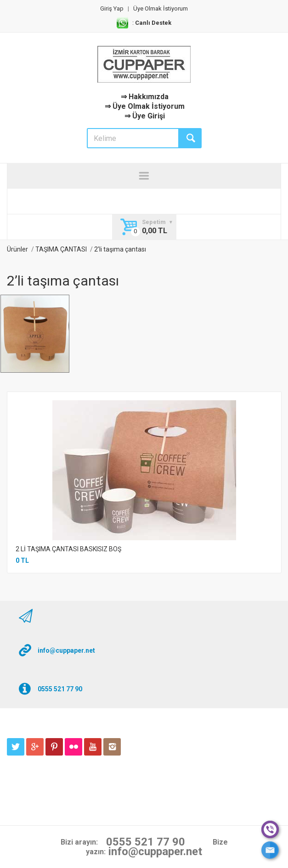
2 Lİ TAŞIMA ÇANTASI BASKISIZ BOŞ (68, 549)
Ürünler (17, 249)
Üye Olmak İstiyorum (161, 8)
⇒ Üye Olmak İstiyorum (145, 106)
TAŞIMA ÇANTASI (61, 249)
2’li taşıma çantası (120, 249)
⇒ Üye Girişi (145, 116)
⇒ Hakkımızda (145, 97)
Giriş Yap (112, 8)
